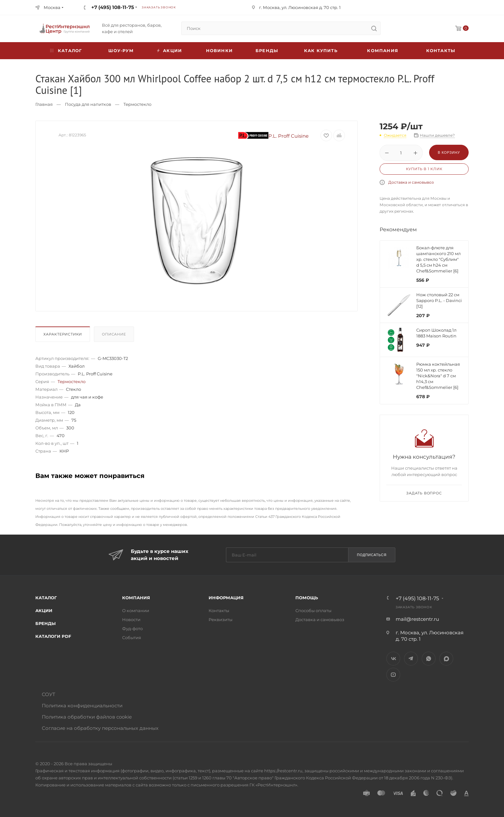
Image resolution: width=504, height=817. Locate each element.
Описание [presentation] (114, 334)
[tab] (64, 336)
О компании (136, 610)
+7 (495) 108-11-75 (113, 7)
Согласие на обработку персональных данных (100, 728)
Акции (44, 610)
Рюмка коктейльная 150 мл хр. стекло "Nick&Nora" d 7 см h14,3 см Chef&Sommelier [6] (438, 376)
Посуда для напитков (88, 104)
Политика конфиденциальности (82, 706)
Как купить (321, 50)
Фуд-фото (132, 629)
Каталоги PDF (53, 636)
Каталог (46, 598)
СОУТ (49, 694)
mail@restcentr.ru (417, 619)
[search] (374, 28)
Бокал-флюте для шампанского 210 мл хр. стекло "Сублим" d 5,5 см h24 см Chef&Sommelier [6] (438, 259)
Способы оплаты (313, 610)
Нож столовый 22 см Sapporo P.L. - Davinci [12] (439, 300)
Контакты (441, 50)
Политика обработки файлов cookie (87, 717)
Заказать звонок (159, 7)
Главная (44, 104)
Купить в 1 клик (424, 169)
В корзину (449, 152)
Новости (131, 620)
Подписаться (372, 555)
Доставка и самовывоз (411, 182)
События (132, 638)
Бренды (267, 50)
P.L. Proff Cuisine (274, 136)
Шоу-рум (121, 50)
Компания (383, 50)
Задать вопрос (424, 493)
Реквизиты (221, 620)
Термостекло (137, 104)
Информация (226, 598)
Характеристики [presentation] (63, 334)
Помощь (307, 598)
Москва (52, 7)
